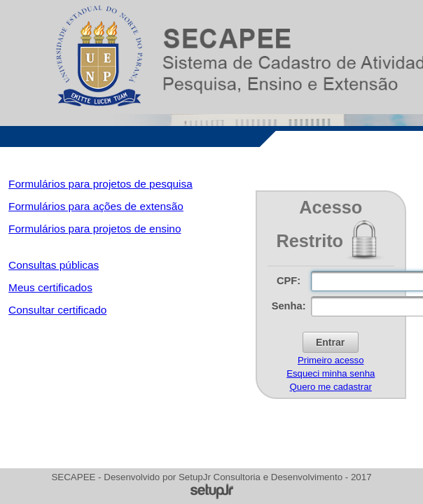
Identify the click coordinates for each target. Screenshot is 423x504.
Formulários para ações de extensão (96, 206)
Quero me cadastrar (331, 387)
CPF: (289, 281)
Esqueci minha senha (331, 373)
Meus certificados (50, 287)
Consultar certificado (57, 310)
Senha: (289, 306)
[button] (331, 342)
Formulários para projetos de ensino (95, 229)
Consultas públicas (54, 265)
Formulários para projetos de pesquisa (100, 184)
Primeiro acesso (331, 360)
